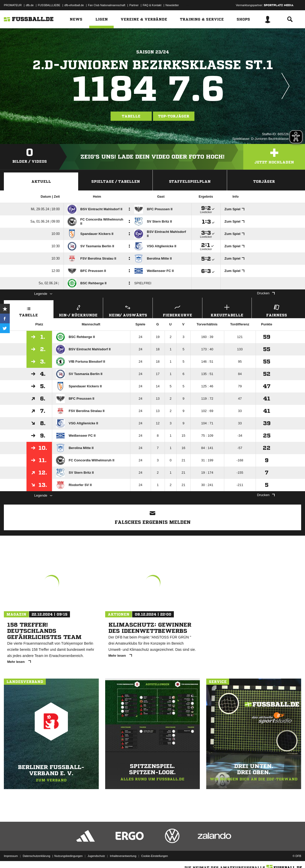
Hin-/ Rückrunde (78, 310)
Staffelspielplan (190, 181)
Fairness (276, 310)
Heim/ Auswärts (128, 310)
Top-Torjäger (174, 116)
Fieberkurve (177, 310)
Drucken (266, 293)
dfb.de (30, 5)
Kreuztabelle (227, 310)
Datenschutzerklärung (36, 856)
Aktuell (41, 181)
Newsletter (172, 5)
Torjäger (264, 181)
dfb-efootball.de (74, 5)
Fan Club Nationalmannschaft (107, 5)
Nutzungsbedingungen (68, 856)
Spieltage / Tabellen (116, 181)
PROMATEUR (13, 5)
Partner (134, 5)
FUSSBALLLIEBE (49, 5)
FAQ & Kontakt (152, 5)
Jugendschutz (96, 856)
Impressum (11, 856)
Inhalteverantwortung (123, 856)
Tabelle (131, 116)
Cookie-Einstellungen (155, 856)
